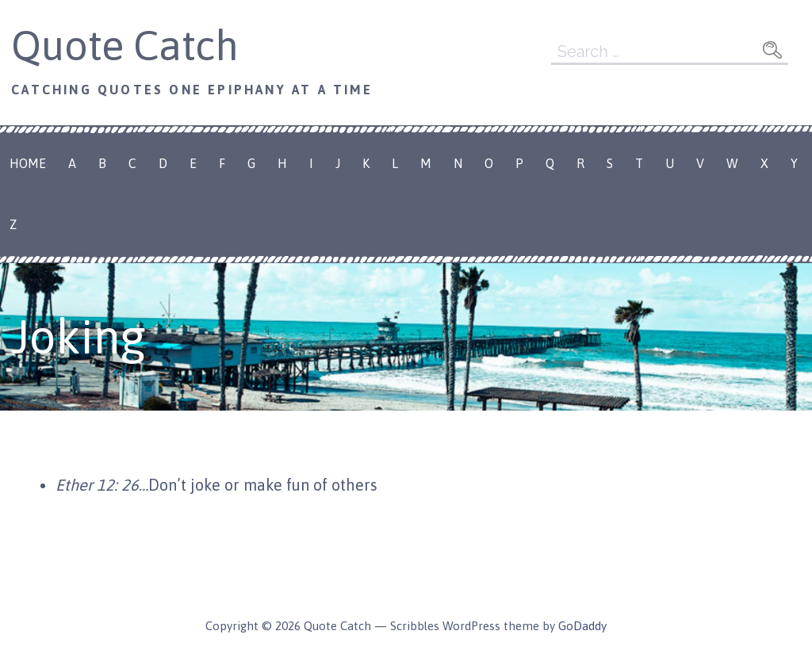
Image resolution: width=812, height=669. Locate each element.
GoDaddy (582, 626)
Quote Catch (125, 45)
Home (28, 163)
